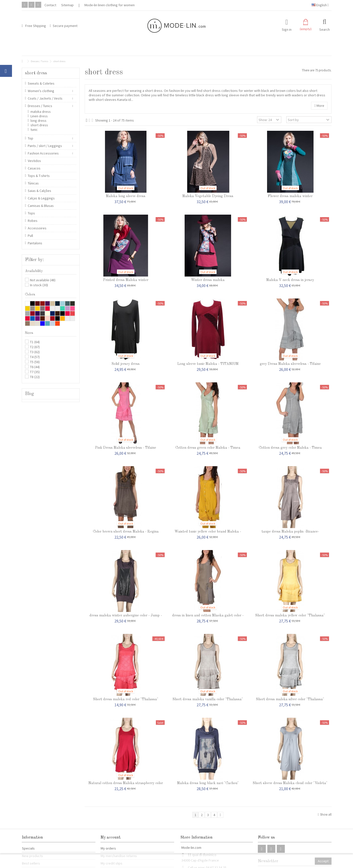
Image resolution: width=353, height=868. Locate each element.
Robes (33, 221)
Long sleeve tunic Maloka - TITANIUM (208, 364)
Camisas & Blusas (41, 206)
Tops (31, 213)
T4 (35, 357)
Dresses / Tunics (40, 106)
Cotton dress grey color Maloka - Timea (290, 448)
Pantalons (35, 243)
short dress (39, 125)
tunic (34, 130)
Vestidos (34, 161)
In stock (39, 285)
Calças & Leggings (41, 198)
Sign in (287, 29)
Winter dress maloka (208, 280)
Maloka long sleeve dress (126, 196)
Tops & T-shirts (39, 176)
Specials (28, 848)
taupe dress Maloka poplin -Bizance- (290, 532)
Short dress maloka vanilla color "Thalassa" (208, 699)
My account (111, 838)
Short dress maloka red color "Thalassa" (126, 699)
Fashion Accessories (43, 153)
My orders (108, 848)
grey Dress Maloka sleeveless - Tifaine (290, 364)
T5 (35, 362)
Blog (29, 394)
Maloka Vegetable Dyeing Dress (208, 196)
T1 (35, 342)
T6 (35, 367)
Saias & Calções (39, 191)
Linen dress (39, 116)
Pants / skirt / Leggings (45, 146)
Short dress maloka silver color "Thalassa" (290, 699)
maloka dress (41, 112)
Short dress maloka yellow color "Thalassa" (290, 615)
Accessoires (37, 228)
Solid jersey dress (126, 364)
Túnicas (33, 183)
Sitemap (67, 5)
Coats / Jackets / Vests (45, 98)
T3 (35, 352)
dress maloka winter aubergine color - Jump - (126, 615)
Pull (30, 236)
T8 (35, 377)
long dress (38, 121)
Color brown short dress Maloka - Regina (126, 532)
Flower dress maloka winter (290, 196)
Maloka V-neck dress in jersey (290, 280)
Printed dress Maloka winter (126, 280)
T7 (35, 372)
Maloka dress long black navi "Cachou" (208, 783)
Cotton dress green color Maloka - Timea (208, 448)
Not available (43, 280)
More (319, 106)
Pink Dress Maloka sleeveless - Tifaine (126, 448)
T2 (35, 347)
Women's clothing (41, 91)
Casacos (34, 168)
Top (30, 138)
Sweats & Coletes (41, 83)
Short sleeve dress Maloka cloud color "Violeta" (290, 783)
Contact (50, 5)
